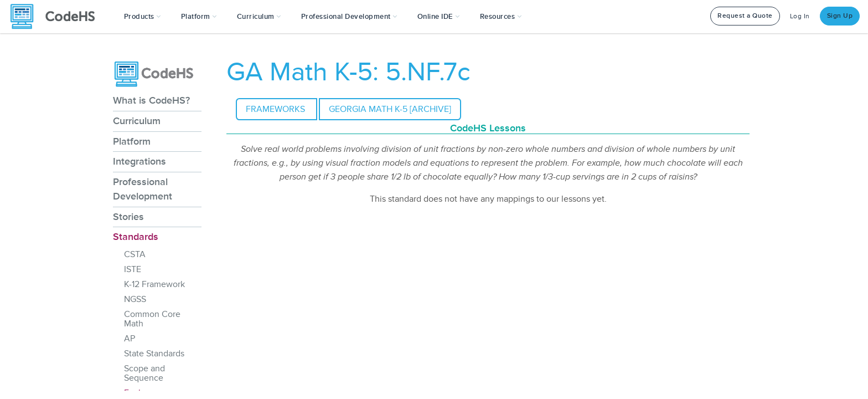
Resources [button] (501, 17)
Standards (136, 237)
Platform (132, 141)
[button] (143, 17)
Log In (800, 16)
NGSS (135, 299)
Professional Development (143, 189)
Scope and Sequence (144, 373)
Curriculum (137, 121)
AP (130, 339)
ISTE (133, 269)
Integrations (139, 161)
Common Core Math (152, 319)
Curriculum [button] (259, 17)
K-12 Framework (154, 284)
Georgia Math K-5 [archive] (390, 109)
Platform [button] (199, 17)
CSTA (135, 254)
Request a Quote (745, 16)
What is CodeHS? (151, 100)
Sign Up (840, 16)
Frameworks (277, 109)
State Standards (154, 354)
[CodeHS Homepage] (57, 17)
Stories (128, 217)
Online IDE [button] (439, 17)
